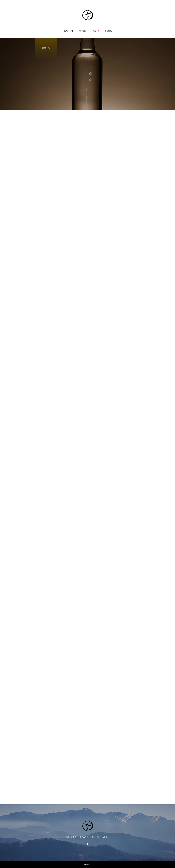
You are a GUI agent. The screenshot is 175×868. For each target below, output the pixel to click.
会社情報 (108, 31)
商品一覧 (96, 31)
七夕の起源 (83, 31)
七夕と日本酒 (68, 31)
